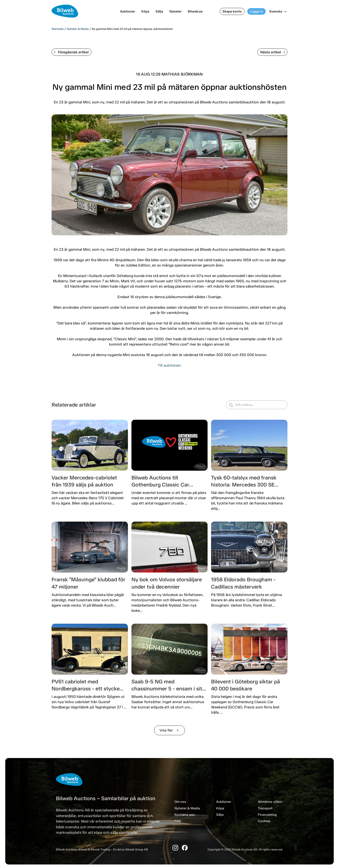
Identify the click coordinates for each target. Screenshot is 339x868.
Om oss (180, 802)
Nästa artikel (273, 52)
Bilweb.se (195, 11)
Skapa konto (232, 11)
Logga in (256, 11)
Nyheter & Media (78, 29)
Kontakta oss (185, 815)
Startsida (58, 29)
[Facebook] (185, 848)
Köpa (145, 11)
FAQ (178, 821)
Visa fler (169, 730)
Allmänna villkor (270, 802)
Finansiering (267, 815)
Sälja (159, 11)
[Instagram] (175, 848)
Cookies (264, 821)
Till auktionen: (170, 365)
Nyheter (175, 11)
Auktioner (127, 11)
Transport (265, 808)
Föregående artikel (71, 52)
